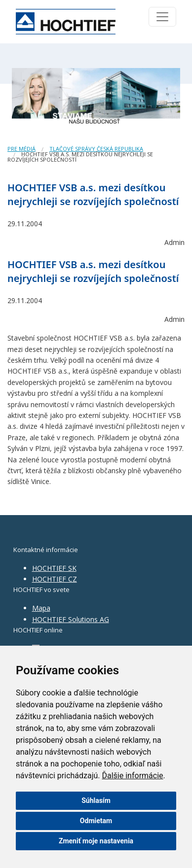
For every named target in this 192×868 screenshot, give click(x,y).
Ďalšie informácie (133, 776)
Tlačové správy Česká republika (96, 149)
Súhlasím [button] (96, 800)
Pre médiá (21, 149)
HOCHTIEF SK (54, 568)
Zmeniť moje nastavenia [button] (96, 841)
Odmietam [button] (96, 821)
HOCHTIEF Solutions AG (71, 619)
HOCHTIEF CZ (55, 579)
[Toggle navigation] (162, 17)
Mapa (41, 608)
